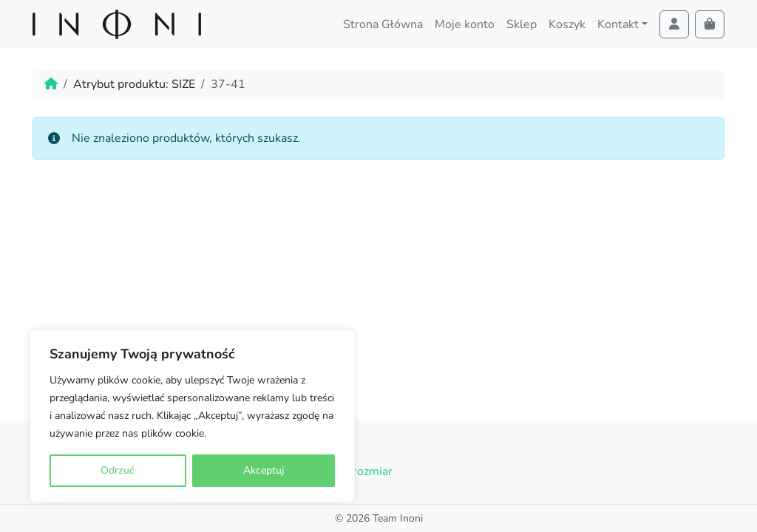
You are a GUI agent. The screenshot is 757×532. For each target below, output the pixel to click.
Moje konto (465, 24)
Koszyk (567, 24)
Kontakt (618, 24)
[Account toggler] (674, 24)
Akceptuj (264, 470)
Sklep (522, 24)
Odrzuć (118, 470)
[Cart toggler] (710, 24)
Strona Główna (383, 24)
